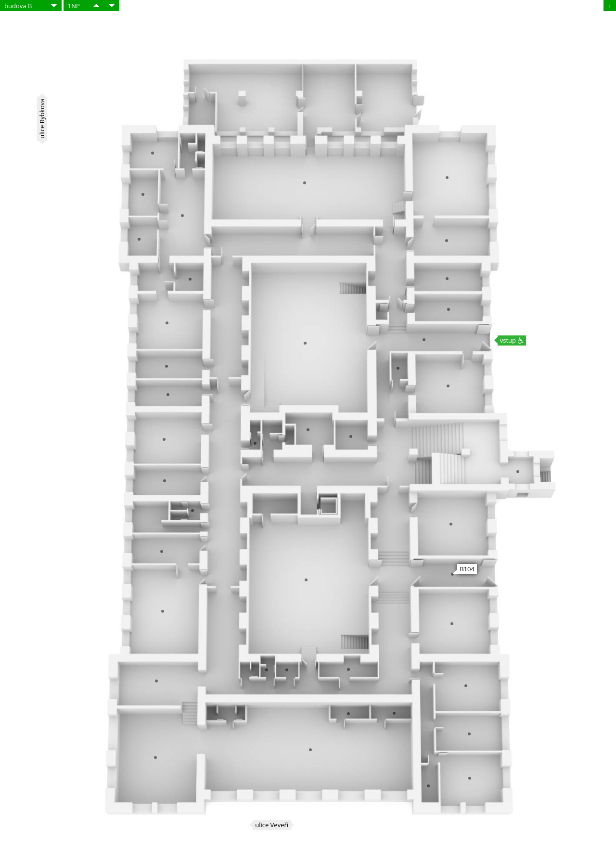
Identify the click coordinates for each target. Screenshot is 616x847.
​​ (96, 6)
